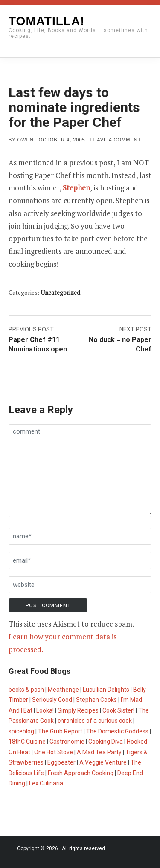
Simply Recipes (78, 710)
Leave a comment (116, 140)
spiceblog (21, 731)
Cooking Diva (106, 742)
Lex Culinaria (46, 783)
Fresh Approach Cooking (81, 773)
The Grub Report (60, 731)
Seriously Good (52, 700)
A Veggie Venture (103, 762)
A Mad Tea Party (99, 752)
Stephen (76, 188)
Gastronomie (67, 742)
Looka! (45, 710)
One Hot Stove (54, 752)
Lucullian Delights (106, 690)
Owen (26, 140)
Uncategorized (60, 292)
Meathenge (63, 690)
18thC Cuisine (27, 742)
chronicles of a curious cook (95, 721)
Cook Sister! (118, 710)
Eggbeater (61, 762)
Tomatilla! (47, 21)
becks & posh (26, 690)
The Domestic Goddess (117, 731)
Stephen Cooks (96, 700)
